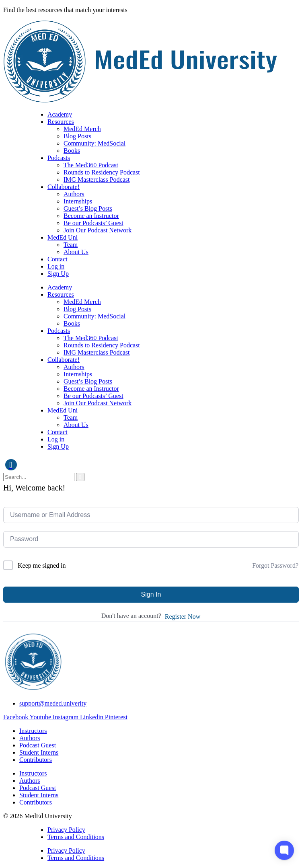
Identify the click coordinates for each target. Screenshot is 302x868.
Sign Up (58, 274)
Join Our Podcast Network (98, 230)
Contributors (36, 760)
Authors (74, 194)
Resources (61, 122)
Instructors (33, 731)
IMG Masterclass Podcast (97, 180)
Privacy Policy (66, 830)
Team (71, 245)
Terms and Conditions (76, 837)
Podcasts (59, 158)
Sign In (151, 594)
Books (72, 151)
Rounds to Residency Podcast (102, 172)
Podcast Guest (38, 745)
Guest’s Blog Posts (88, 208)
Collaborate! (64, 187)
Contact (58, 259)
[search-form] (39, 477)
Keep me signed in (42, 565)
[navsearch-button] (11, 465)
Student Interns (39, 752)
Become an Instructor (91, 216)
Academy (60, 114)
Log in (56, 266)
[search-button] (80, 477)
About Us (76, 252)
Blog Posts (77, 136)
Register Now (183, 617)
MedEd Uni (63, 237)
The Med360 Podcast (91, 165)
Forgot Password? (275, 565)
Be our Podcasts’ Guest (93, 223)
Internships (78, 201)
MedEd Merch (82, 129)
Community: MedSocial (95, 143)
